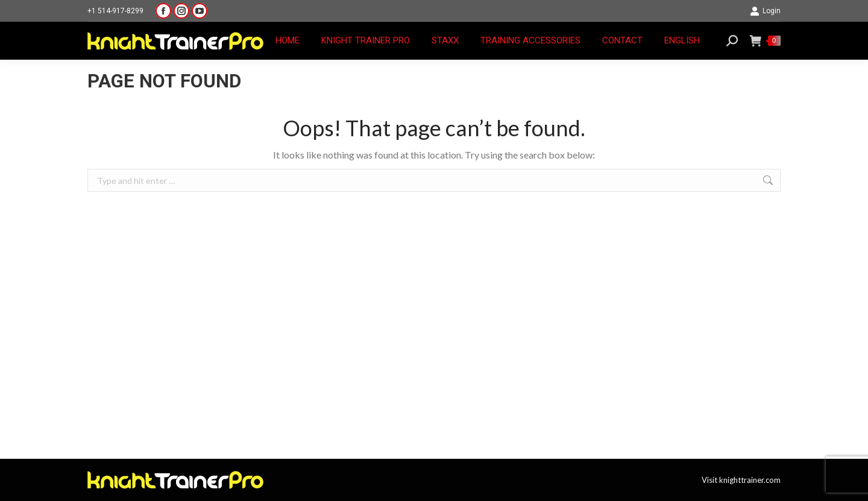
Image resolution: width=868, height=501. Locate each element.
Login (765, 11)
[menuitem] (682, 41)
